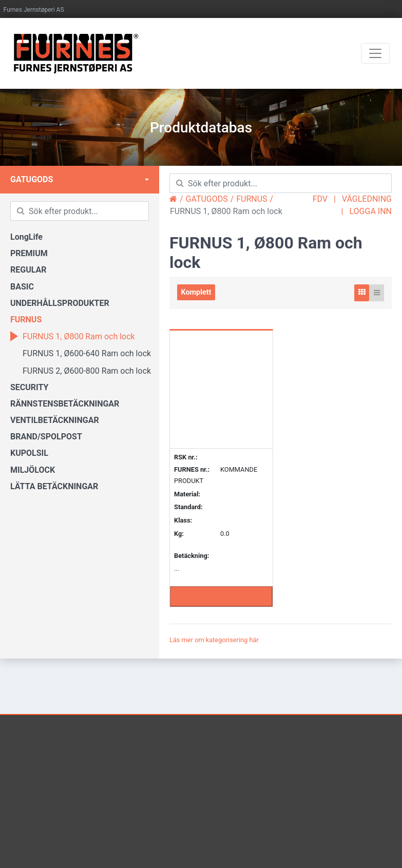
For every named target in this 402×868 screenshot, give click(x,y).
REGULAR (28, 270)
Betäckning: (192, 556)
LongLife (26, 237)
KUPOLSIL (29, 453)
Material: (187, 494)
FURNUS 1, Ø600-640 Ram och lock (81, 353)
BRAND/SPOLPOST (46, 437)
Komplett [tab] (196, 292)
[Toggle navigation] (375, 53)
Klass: (183, 520)
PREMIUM (29, 253)
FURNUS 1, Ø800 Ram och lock (73, 336)
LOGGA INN (370, 211)
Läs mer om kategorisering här (214, 640)
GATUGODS (32, 179)
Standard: (188, 507)
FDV (320, 199)
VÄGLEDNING (367, 199)
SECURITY (30, 387)
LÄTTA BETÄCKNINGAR (54, 486)
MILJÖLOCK (33, 470)
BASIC (22, 287)
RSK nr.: (186, 457)
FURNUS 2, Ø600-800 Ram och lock (81, 371)
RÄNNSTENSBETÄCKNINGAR (65, 404)
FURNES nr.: (192, 470)
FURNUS (26, 320)
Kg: (179, 534)
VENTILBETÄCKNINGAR (55, 420)
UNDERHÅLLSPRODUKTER (60, 303)
